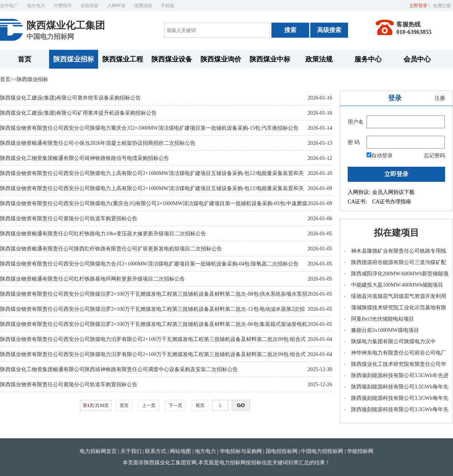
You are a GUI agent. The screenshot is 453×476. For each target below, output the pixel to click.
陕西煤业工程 (123, 59)
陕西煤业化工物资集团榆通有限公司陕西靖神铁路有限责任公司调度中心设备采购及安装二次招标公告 (119, 369)
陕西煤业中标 (270, 59)
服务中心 (368, 59)
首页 (25, 59)
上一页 (149, 405)
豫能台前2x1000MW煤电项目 (385, 330)
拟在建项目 (396, 233)
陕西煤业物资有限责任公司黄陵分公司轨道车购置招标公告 (69, 219)
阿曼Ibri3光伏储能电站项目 (383, 319)
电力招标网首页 (98, 451)
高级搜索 (329, 30)
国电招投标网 (282, 451)
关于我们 (131, 451)
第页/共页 (96, 405)
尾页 (200, 405)
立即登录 (418, 6)
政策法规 (319, 59)
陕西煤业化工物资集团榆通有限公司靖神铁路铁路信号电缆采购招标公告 (85, 158)
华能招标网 (360, 451)
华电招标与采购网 (241, 451)
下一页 (176, 405)
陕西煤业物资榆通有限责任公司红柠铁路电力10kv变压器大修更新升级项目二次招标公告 (103, 234)
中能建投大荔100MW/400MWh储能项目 (397, 285)
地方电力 (36, 6)
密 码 (354, 142)
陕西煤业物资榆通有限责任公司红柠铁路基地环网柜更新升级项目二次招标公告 (92, 279)
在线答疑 (89, 6)
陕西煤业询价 (221, 59)
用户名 (356, 122)
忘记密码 (435, 156)
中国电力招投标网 (322, 451)
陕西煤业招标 (74, 59)
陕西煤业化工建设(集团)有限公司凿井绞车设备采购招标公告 (70, 98)
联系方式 (156, 451)
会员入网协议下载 (393, 192)
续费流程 (143, 6)
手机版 (168, 6)
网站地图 (180, 451)
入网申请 (116, 6)
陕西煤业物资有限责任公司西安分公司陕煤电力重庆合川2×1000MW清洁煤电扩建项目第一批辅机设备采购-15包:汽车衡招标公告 (149, 128)
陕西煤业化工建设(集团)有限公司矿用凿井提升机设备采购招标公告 (78, 113)
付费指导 (63, 6)
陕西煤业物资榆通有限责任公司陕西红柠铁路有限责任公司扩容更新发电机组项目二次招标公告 (111, 249)
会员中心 (417, 59)
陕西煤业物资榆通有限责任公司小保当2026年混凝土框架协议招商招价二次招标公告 (98, 143)
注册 (440, 98)
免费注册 (442, 6)
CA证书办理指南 (392, 202)
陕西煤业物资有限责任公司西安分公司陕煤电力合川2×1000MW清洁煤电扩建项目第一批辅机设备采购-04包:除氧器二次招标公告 (149, 264)
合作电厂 (9, 6)
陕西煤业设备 (172, 59)
